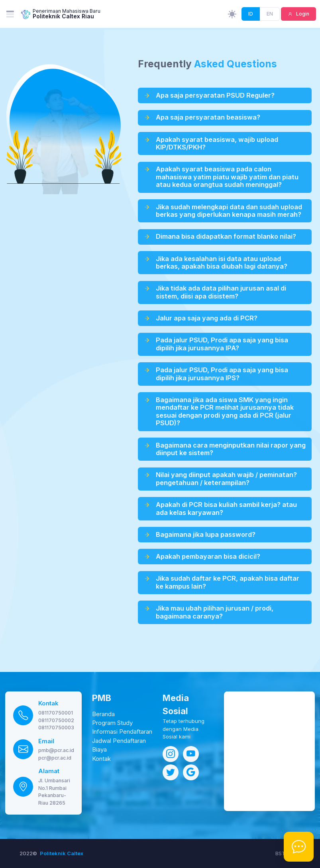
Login (302, 14)
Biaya (99, 750)
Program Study (112, 723)
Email (46, 741)
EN (270, 14)
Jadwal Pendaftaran (119, 741)
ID (251, 14)
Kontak (48, 703)
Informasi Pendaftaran (122, 732)
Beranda (103, 714)
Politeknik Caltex (62, 853)
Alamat (49, 771)
